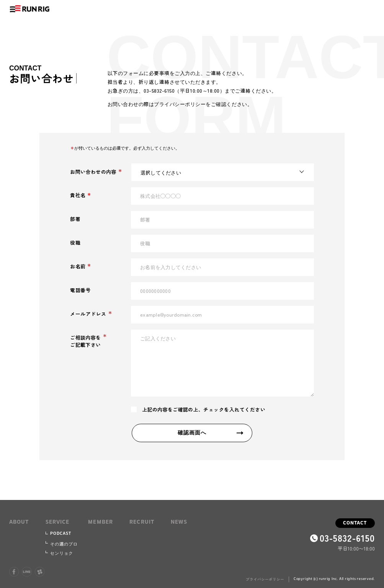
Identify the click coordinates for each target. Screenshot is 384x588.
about (19, 522)
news (179, 522)
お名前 (80, 266)
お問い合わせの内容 (95, 172)
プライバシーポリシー (265, 579)
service (58, 522)
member (100, 522)
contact (355, 523)
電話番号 (80, 290)
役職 (75, 243)
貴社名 (80, 195)
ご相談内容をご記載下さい (88, 341)
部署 (75, 219)
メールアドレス (90, 314)
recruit (142, 522)
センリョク (62, 553)
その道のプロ (64, 544)
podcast (61, 534)
